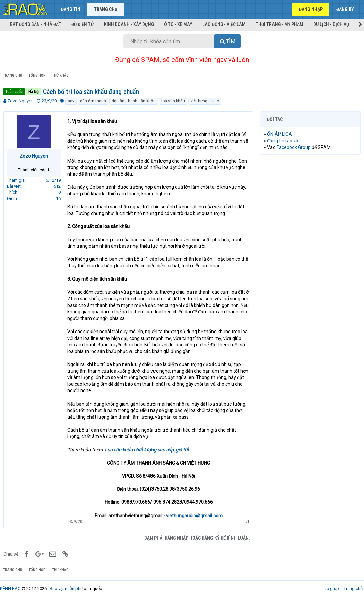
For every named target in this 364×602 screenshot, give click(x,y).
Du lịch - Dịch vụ (331, 24)
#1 (247, 522)
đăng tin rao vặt (284, 141)
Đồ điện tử (83, 24)
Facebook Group (294, 147)
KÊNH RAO (10, 588)
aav (71, 101)
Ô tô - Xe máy (178, 24)
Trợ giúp (331, 588)
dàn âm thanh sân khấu (134, 101)
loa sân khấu (173, 101)
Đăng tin (71, 9)
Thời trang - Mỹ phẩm (280, 24)
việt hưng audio (205, 101)
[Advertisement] (310, 203)
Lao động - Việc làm (224, 24)
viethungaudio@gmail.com (194, 516)
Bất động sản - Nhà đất (36, 24)
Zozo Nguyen (20, 101)
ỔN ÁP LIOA (280, 134)
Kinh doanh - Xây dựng (129, 24)
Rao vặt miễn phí (66, 588)
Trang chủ (106, 9)
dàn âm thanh (93, 101)
